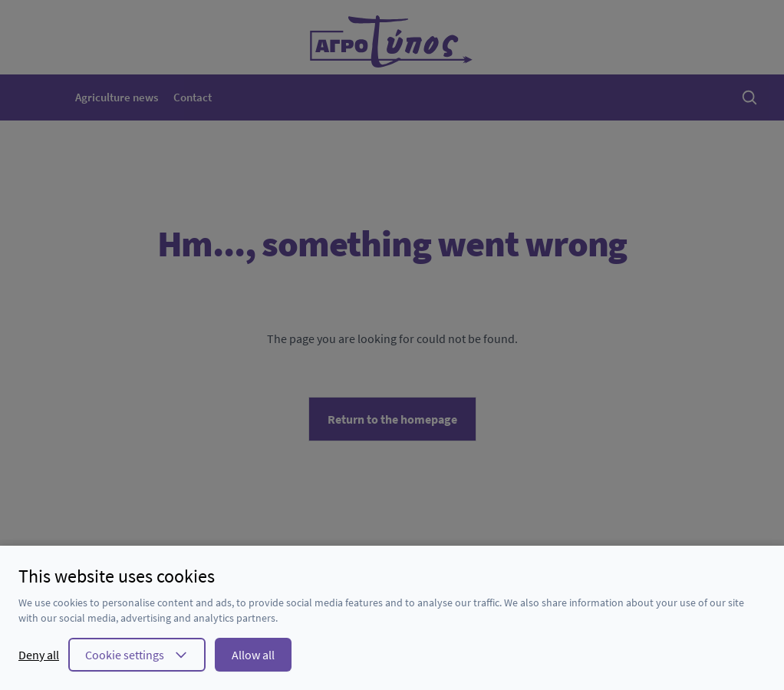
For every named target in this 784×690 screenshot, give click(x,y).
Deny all (39, 655)
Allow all (253, 655)
